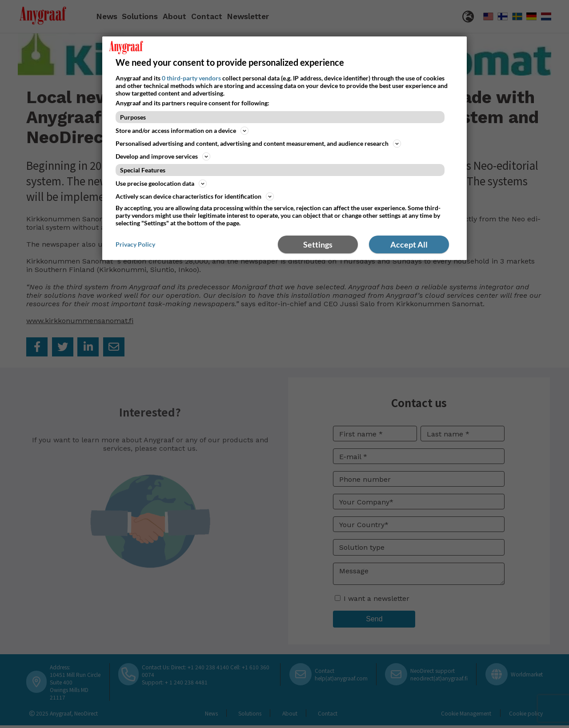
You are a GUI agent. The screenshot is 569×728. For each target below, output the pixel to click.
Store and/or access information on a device (182, 131)
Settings (318, 244)
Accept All (409, 244)
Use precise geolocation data (161, 184)
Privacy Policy (135, 244)
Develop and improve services (163, 156)
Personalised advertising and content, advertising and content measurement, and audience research (258, 144)
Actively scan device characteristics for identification (195, 196)
